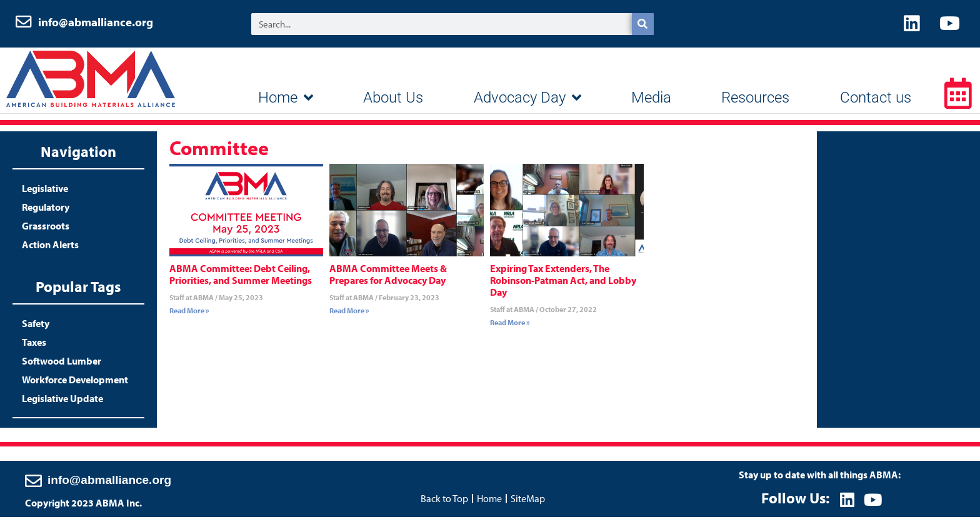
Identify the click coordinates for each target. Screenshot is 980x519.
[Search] (643, 25)
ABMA (91, 81)
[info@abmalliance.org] (33, 482)
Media (651, 100)
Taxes (34, 345)
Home (286, 100)
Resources (755, 100)
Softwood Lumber (62, 363)
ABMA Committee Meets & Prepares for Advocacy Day (388, 277)
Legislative (45, 191)
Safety (36, 326)
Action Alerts (50, 247)
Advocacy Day (527, 100)
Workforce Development (75, 382)
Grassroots (46, 228)
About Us (393, 100)
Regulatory (46, 209)
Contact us (876, 100)
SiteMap (528, 500)
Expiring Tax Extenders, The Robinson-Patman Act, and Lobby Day (563, 283)
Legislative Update (62, 401)
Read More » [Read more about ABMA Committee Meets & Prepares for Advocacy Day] (349, 313)
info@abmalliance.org (96, 23)
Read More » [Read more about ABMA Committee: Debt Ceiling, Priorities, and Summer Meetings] (189, 313)
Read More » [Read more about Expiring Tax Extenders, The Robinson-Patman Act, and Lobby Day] (510, 325)
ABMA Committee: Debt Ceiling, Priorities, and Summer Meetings (241, 277)
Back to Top (444, 500)
